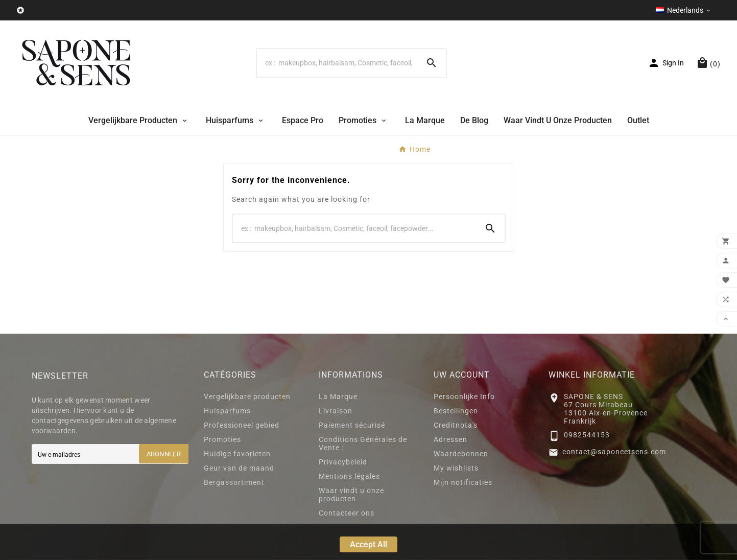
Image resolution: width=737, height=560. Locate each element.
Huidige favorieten (237, 454)
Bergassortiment (234, 482)
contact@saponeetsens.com (614, 452)
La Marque (338, 396)
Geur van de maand (239, 468)
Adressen (450, 439)
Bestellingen (456, 411)
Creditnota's (456, 425)
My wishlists (456, 468)
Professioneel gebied (242, 425)
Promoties (222, 439)
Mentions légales (349, 476)
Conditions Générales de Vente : (363, 444)
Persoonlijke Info (464, 396)
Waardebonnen (461, 454)
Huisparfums (227, 411)
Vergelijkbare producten (247, 396)
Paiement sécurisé (352, 425)
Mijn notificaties (463, 482)
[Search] (337, 63)
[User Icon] (666, 63)
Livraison (336, 411)
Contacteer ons (347, 513)
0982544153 (587, 435)
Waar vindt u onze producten (351, 495)
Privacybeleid (343, 462)
